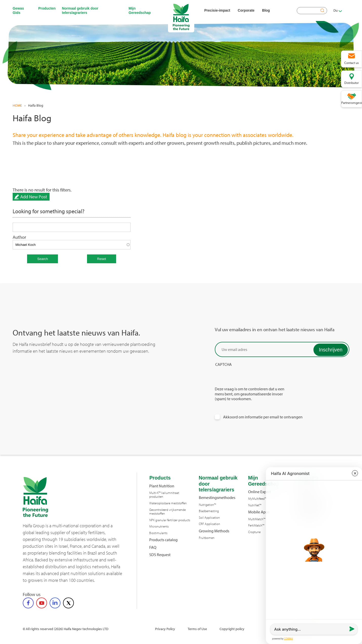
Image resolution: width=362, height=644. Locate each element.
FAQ (153, 547)
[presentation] (253, 377)
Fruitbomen (207, 538)
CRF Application (209, 524)
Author (19, 237)
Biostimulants (158, 533)
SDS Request (160, 555)
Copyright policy (232, 629)
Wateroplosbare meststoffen (168, 503)
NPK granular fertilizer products (170, 520)
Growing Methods (214, 531)
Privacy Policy (165, 629)
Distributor (352, 83)
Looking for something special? (49, 211)
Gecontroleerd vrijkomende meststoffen (167, 512)
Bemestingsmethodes (217, 498)
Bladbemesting (209, 511)
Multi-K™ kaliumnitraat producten (164, 495)
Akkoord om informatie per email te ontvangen (263, 417)
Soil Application (209, 518)
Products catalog (163, 540)
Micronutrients (159, 526)
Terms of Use (197, 629)
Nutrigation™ (207, 505)
